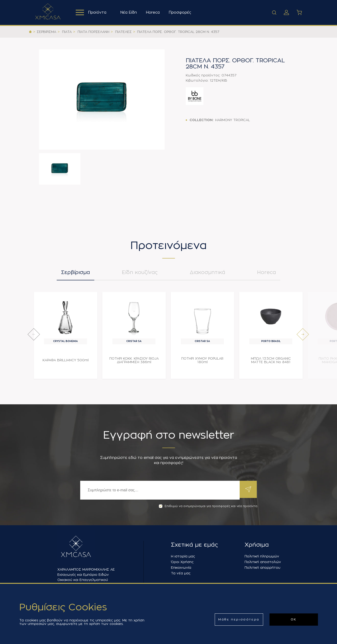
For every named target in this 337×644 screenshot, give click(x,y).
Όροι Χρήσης (182, 562)
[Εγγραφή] (159, 490)
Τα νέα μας (181, 573)
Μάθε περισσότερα (239, 619)
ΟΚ (294, 619)
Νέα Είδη (130, 12)
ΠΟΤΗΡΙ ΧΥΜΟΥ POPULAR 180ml (202, 362)
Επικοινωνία (181, 568)
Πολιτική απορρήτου (262, 568)
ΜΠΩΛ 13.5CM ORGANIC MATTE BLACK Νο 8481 (271, 362)
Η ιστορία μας (183, 556)
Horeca (154, 12)
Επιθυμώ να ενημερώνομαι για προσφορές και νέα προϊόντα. (208, 506)
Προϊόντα (92, 12)
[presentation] (34, 336)
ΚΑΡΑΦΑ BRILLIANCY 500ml (66, 362)
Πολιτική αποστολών (263, 562)
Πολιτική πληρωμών (262, 556)
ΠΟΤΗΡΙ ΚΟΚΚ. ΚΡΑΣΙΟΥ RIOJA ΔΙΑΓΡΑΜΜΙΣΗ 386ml (134, 362)
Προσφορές (181, 12)
